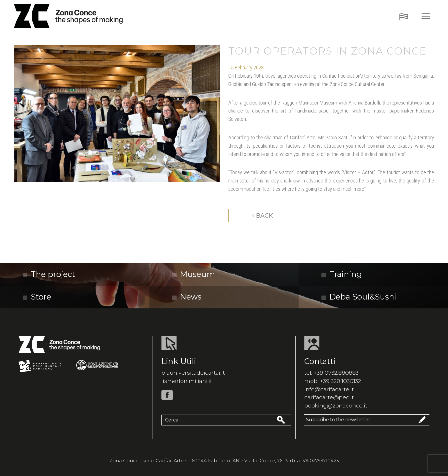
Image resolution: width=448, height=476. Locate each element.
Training (342, 274)
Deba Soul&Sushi (359, 297)
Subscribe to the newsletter (367, 420)
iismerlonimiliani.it (187, 381)
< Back (262, 215)
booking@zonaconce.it (336, 405)
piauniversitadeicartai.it (193, 373)
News (187, 297)
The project (49, 274)
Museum (194, 274)
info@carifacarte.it (329, 389)
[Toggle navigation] (404, 16)
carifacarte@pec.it (329, 397)
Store (37, 297)
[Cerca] (219, 420)
